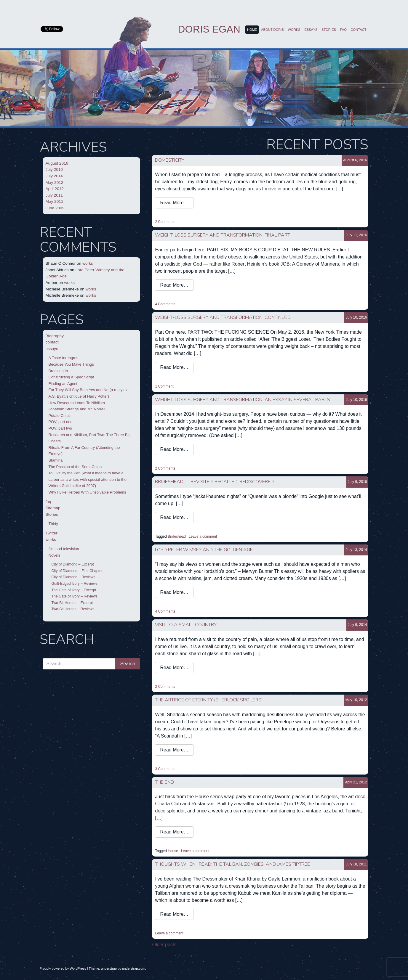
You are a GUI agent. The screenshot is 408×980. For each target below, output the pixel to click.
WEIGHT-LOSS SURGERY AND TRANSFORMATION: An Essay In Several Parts (243, 400)
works (294, 30)
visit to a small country (186, 625)
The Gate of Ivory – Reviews (75, 596)
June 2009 (55, 208)
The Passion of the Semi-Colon (75, 467)
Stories (329, 30)
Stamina (56, 460)
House (173, 851)
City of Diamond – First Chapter (77, 571)
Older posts (164, 945)
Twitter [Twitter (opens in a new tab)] (52, 533)
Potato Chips (60, 416)
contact (358, 30)
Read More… (174, 203)
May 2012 (55, 183)
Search (49, 653)
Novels (55, 555)
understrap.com (134, 968)
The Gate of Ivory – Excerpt (74, 590)
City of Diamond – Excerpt (73, 564)
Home (252, 30)
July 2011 (54, 195)
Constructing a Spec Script (71, 377)
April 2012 (55, 189)
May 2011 (55, 201)
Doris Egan (209, 29)
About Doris (272, 30)
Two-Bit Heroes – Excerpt (72, 603)
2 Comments (165, 222)
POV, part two (60, 428)
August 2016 (57, 163)
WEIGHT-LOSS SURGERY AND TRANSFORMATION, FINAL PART (223, 235)
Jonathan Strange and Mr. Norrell (77, 409)
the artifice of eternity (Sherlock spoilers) (209, 700)
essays (311, 30)
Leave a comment (203, 536)
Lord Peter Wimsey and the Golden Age (204, 550)
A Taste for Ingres (64, 358)
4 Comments (165, 304)
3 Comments (165, 769)
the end (164, 782)
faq (343, 30)
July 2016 (54, 170)
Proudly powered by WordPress (63, 968)
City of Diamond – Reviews (73, 577)
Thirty (53, 524)
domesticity (170, 160)
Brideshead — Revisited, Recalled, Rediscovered (214, 482)
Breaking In (58, 371)
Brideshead (177, 536)
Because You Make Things (71, 364)
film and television (64, 549)
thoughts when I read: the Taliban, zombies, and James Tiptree (232, 864)
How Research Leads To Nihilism (77, 403)
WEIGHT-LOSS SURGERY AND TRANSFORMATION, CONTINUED (223, 317)
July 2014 (54, 176)
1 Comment (164, 386)
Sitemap (53, 508)
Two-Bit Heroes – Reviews (73, 609)
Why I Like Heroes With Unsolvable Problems (87, 492)
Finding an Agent (63, 384)
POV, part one (61, 422)
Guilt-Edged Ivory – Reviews (75, 584)
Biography (55, 336)
